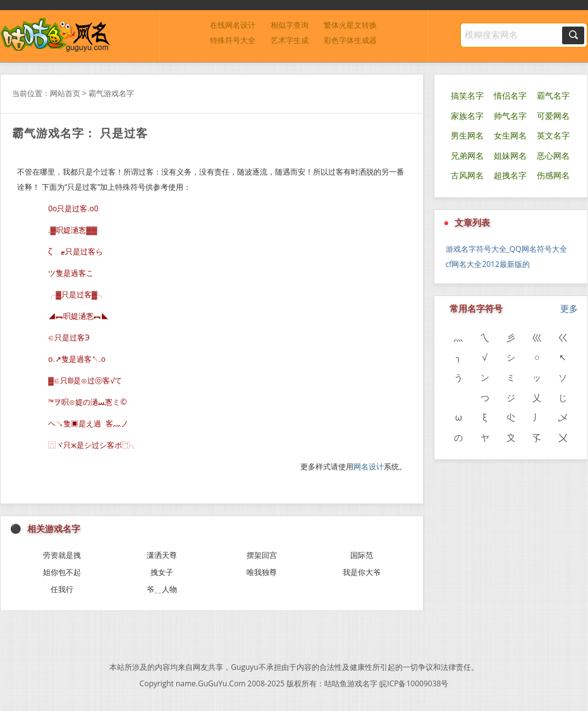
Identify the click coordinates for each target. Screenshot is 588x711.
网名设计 (369, 467)
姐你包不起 (62, 572)
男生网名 (467, 136)
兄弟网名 (467, 156)
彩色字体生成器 (350, 40)
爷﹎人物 (162, 589)
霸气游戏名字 (111, 93)
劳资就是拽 (62, 555)
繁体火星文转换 (350, 25)
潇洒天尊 (162, 555)
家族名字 (467, 116)
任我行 (62, 589)
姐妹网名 (510, 156)
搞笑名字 (467, 96)
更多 (569, 308)
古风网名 (467, 176)
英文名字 (553, 136)
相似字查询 (290, 25)
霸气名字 (553, 96)
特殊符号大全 (233, 40)
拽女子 (162, 572)
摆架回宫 (262, 555)
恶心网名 (553, 156)
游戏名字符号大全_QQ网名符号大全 (506, 249)
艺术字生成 (290, 40)
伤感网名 (553, 176)
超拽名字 (510, 176)
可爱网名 (553, 116)
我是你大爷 (362, 572)
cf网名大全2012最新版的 (488, 264)
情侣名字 (510, 96)
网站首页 (65, 93)
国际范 (362, 555)
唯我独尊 (262, 572)
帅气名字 (510, 116)
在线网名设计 (233, 25)
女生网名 (510, 136)
